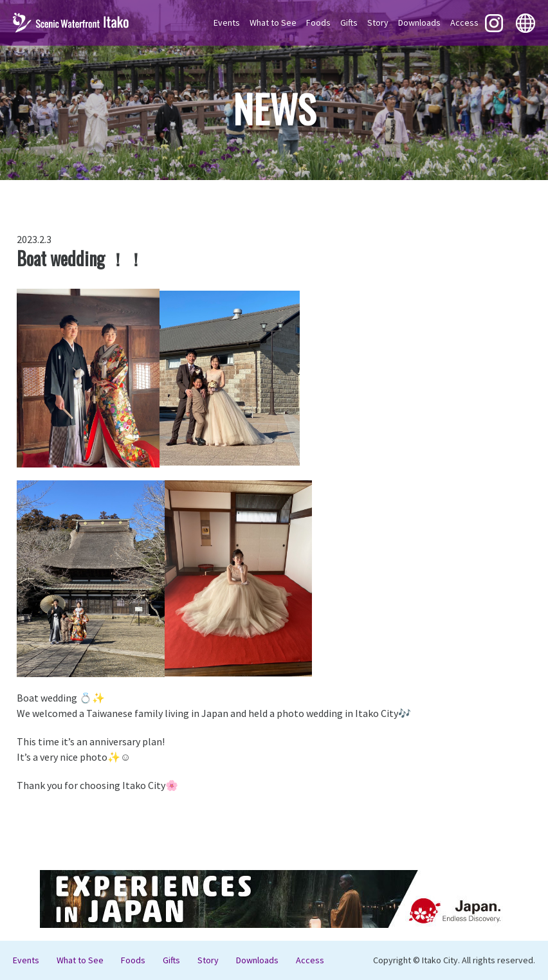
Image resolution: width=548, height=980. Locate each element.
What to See (273, 23)
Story (378, 23)
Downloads (419, 23)
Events (227, 23)
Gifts (349, 23)
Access (464, 23)
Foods (318, 23)
